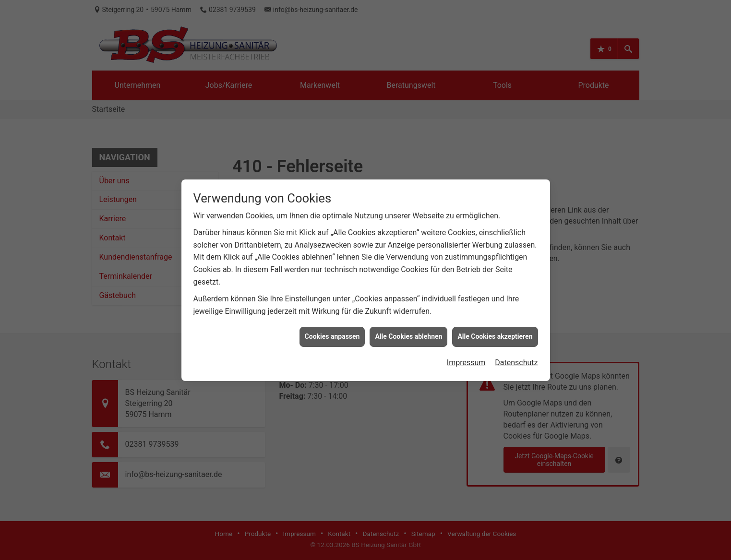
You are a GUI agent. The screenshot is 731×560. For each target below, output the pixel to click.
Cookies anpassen (332, 334)
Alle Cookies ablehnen (408, 334)
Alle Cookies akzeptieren (495, 334)
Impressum (466, 360)
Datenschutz (516, 360)
